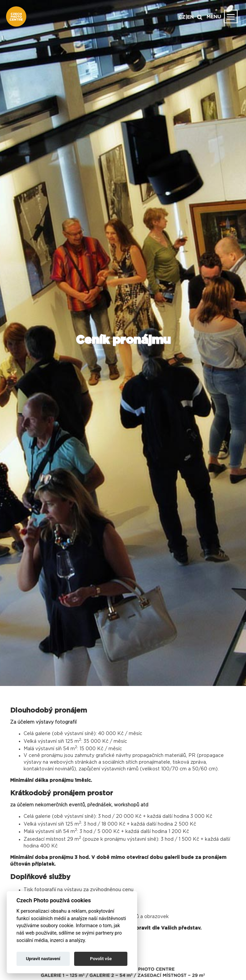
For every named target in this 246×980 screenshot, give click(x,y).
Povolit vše (101, 959)
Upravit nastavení (43, 959)
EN (190, 17)
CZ (182, 17)
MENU (214, 17)
